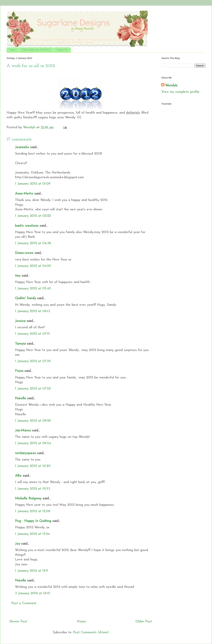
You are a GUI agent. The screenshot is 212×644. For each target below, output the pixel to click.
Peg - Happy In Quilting (33, 521)
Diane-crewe (24, 253)
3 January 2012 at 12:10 (33, 593)
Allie (18, 476)
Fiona (19, 371)
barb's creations (27, 226)
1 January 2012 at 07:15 (32, 334)
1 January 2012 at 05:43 (33, 289)
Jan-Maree (23, 431)
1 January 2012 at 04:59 (33, 266)
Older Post (144, 622)
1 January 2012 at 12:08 (33, 511)
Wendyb (171, 86)
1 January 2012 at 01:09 (33, 184)
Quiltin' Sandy (26, 298)
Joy (18, 544)
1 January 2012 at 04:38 (33, 243)
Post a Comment (24, 603)
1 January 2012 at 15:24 (32, 534)
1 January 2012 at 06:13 (33, 311)
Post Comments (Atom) (91, 632)
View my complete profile (180, 92)
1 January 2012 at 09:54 (33, 443)
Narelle (21, 398)
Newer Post (18, 622)
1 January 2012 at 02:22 (33, 216)
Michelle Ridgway (28, 499)
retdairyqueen (26, 453)
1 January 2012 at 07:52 (33, 389)
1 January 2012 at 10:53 (33, 489)
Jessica (20, 321)
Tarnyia (20, 344)
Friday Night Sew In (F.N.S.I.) (36, 50)
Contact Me (62, 50)
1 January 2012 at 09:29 (33, 421)
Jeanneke (22, 147)
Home (13, 50)
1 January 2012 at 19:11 (32, 571)
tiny (18, 276)
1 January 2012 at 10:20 (33, 466)
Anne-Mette (24, 194)
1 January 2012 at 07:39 (33, 361)
